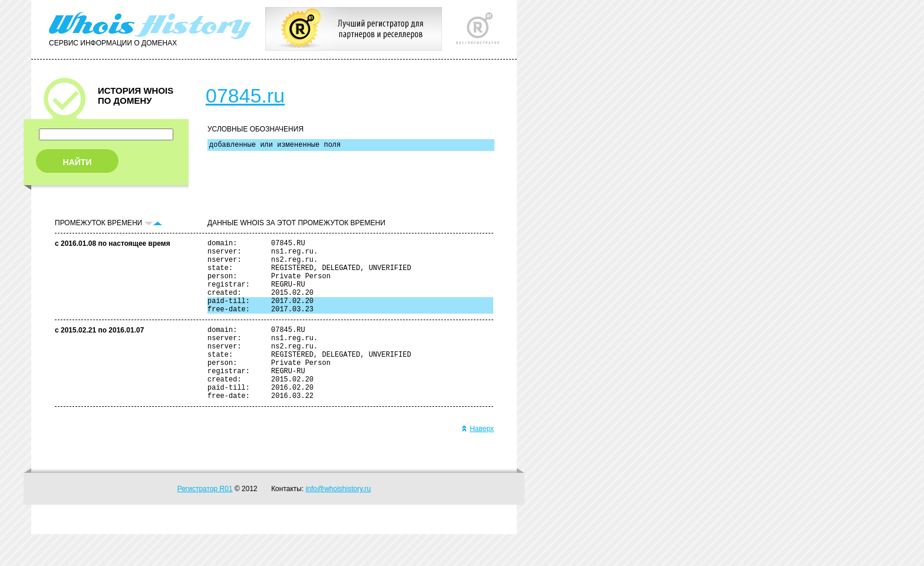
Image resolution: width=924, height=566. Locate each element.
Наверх (478, 460)
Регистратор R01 (205, 521)
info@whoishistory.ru (339, 521)
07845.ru (245, 96)
